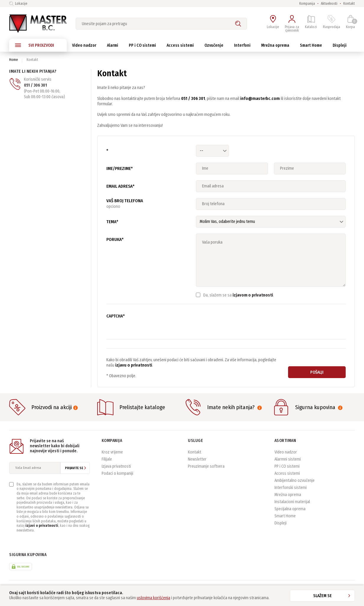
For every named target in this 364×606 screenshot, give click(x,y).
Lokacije (18, 4)
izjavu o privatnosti (134, 365)
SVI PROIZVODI (35, 45)
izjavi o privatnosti (42, 526)
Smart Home (285, 516)
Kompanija (307, 4)
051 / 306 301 (35, 85)
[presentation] (241, 322)
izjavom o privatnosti (253, 295)
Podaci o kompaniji (117, 473)
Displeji (281, 523)
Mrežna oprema (288, 495)
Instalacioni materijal (292, 502)
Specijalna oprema (290, 509)
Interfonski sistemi (291, 488)
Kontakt (349, 4)
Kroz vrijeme (112, 452)
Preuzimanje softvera (206, 466)
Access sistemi (287, 473)
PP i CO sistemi (287, 466)
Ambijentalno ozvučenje (295, 481)
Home (13, 60)
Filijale (107, 459)
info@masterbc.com (260, 99)
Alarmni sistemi (288, 459)
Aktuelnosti (329, 4)
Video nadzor (286, 452)
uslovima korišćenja (153, 598)
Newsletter (197, 459)
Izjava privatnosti (116, 466)
